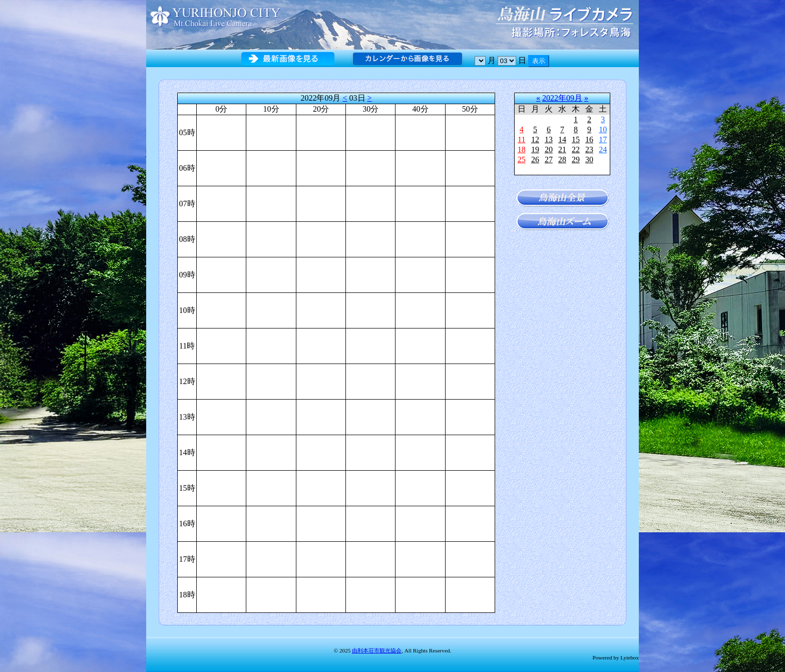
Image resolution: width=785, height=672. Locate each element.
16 (589, 139)
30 (589, 159)
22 (576, 149)
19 (535, 149)
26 (535, 159)
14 (562, 139)
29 (576, 159)
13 (549, 139)
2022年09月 (562, 98)
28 (562, 159)
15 (576, 139)
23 (589, 149)
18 (522, 149)
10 (603, 129)
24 (603, 149)
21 (562, 149)
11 (521, 139)
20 (549, 149)
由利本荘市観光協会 (377, 650)
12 (535, 139)
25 (522, 159)
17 (603, 139)
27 (549, 159)
